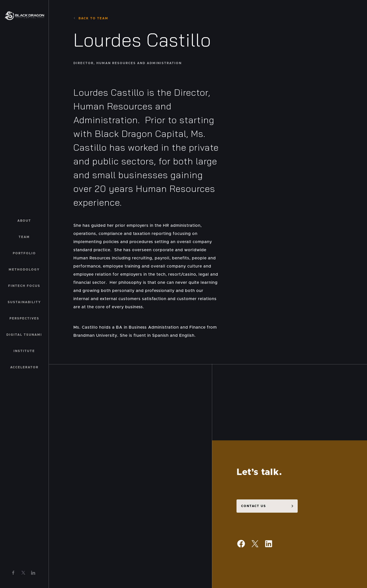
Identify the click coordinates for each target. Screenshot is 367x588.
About (24, 221)
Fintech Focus (24, 286)
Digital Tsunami (24, 335)
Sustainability (24, 302)
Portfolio (24, 253)
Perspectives (24, 318)
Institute (24, 351)
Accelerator (24, 367)
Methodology (24, 270)
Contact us (254, 500)
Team (24, 237)
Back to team (91, 18)
